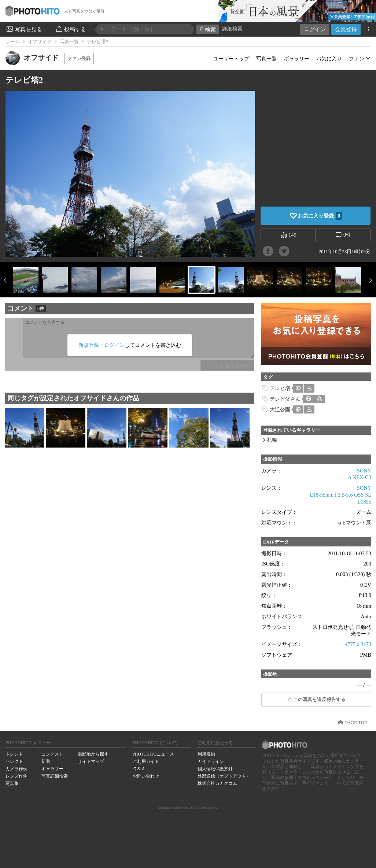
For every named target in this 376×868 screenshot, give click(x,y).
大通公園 (280, 409)
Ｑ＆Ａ (139, 769)
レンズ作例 (16, 776)
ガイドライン (211, 761)
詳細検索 (232, 29)
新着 (46, 761)
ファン (357, 59)
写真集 (12, 783)
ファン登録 (79, 58)
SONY (364, 471)
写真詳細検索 (55, 776)
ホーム (13, 42)
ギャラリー (296, 59)
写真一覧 (69, 42)
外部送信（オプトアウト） (224, 776)
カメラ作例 (16, 769)
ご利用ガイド (146, 761)
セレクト (14, 761)
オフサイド (40, 42)
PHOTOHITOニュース (153, 754)
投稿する (71, 29)
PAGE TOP (356, 723)
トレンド (14, 754)
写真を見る (24, 29)
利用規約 (206, 754)
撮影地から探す (93, 754)
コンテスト (52, 754)
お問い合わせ (146, 776)
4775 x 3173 (358, 644)
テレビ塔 (280, 388)
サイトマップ (91, 761)
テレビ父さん (285, 399)
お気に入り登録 (320, 216)
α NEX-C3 (360, 477)
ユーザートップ (231, 59)
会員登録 (346, 29)
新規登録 (89, 345)
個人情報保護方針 (215, 769)
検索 (207, 29)
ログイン (315, 29)
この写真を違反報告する (319, 700)
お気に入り (329, 59)
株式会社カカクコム (217, 783)
